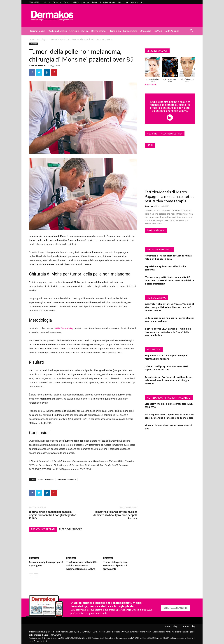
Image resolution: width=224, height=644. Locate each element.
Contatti (67, 2)
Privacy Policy (171, 626)
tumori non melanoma (67, 479)
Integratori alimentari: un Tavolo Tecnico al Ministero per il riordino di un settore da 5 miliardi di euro (169, 307)
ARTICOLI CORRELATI (43, 529)
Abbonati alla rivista (81, 2)
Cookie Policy (189, 626)
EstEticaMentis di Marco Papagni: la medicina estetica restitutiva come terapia (170, 196)
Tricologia (115, 31)
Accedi (47, 2)
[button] (191, 31)
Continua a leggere (156, 230)
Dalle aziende (172, 31)
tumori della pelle (46, 479)
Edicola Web (151, 85)
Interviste (108, 558)
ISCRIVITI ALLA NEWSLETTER (175, 608)
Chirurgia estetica (79, 31)
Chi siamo (57, 2)
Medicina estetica (57, 31)
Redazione (150, 206)
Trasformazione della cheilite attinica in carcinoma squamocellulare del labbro (82, 565)
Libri (120, 2)
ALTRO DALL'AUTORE (70, 529)
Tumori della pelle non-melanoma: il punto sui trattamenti (115, 565)
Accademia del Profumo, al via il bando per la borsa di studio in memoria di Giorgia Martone (169, 380)
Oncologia (145, 31)
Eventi (95, 2)
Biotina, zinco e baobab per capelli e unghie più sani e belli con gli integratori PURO (53, 515)
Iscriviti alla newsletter (134, 2)
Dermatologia (38, 31)
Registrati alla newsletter (165, 134)
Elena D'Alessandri (38, 65)
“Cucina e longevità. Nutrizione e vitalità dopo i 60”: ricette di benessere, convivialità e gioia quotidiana (169, 280)
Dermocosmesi (99, 31)
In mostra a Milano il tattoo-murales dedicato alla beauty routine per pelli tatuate (115, 515)
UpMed (158, 31)
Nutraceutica (130, 31)
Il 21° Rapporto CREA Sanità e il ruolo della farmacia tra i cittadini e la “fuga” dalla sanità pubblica (168, 332)
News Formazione (108, 2)
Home (32, 39)
